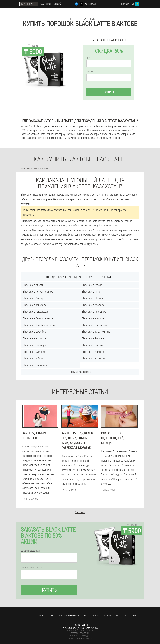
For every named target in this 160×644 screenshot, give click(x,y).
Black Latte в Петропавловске (38, 292)
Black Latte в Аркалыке (34, 338)
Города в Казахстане (80, 372)
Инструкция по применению (73, 615)
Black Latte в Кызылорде (35, 312)
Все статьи (80, 512)
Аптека (28, 615)
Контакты (121, 615)
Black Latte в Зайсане (33, 358)
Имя (88, 58)
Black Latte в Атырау (33, 298)
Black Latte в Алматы (33, 285)
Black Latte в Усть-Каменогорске (39, 325)
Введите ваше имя (30, 551)
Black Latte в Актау (91, 292)
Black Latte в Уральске (93, 318)
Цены (134, 615)
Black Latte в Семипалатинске (38, 318)
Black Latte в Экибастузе (35, 365)
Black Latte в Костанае (93, 305)
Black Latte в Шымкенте (94, 298)
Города (96, 615)
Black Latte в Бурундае (34, 352)
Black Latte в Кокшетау (93, 358)
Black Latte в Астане (92, 285)
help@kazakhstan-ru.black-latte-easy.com (80, 628)
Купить (109, 92)
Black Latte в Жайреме (93, 352)
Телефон (90, 72)
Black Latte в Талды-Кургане (96, 332)
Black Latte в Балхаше (93, 345)
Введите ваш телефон (32, 567)
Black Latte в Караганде (35, 305)
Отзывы (40, 615)
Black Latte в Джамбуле (35, 332)
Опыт (51, 615)
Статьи (108, 615)
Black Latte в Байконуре (35, 345)
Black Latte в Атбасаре (93, 338)
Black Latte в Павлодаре (94, 312)
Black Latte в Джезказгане (95, 325)
